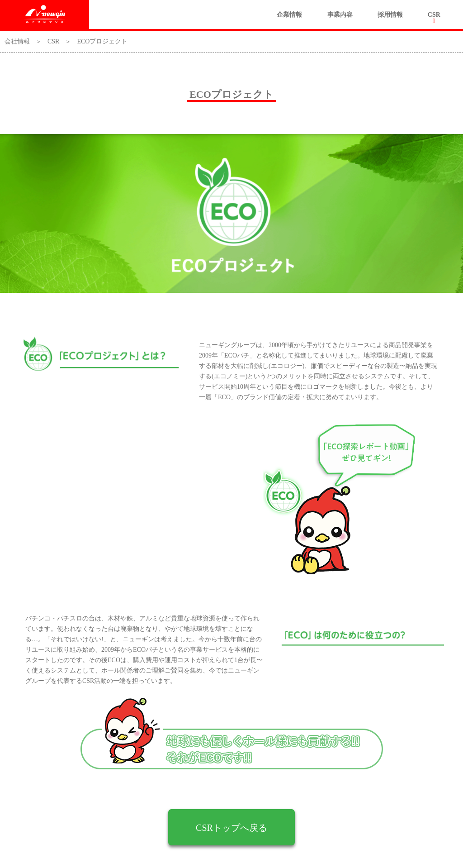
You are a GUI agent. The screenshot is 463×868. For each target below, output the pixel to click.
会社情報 (17, 41)
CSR (434, 15)
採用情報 (390, 15)
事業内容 (340, 15)
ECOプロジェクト (102, 41)
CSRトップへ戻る (231, 828)
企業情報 (289, 15)
